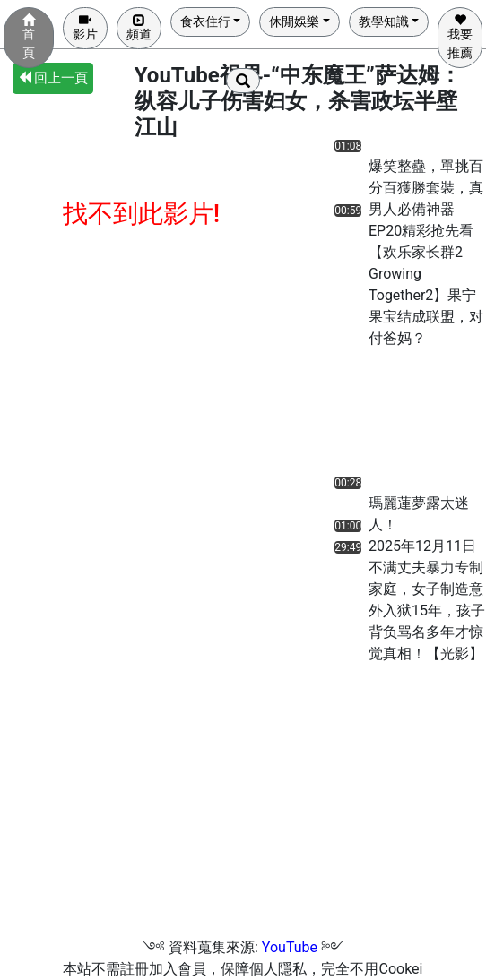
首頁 (29, 37)
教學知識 (384, 21)
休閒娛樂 (294, 21)
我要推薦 (460, 37)
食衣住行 (205, 21)
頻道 (139, 27)
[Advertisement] (385, 417)
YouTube (290, 947)
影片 (85, 27)
